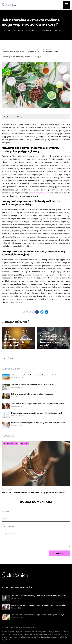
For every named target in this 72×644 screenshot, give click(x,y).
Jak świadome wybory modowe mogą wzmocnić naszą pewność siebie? (39, 605)
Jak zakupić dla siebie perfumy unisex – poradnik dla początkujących (18, 342)
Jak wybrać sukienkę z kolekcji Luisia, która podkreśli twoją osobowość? (39, 596)
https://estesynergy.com (39, 193)
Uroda (55, 52)
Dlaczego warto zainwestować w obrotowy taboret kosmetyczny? (37, 413)
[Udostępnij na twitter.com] (42, 312)
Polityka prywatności (21, 587)
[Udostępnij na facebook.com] (37, 312)
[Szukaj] (5, 358)
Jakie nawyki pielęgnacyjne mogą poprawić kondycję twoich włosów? (38, 404)
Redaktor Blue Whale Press (13, 52)
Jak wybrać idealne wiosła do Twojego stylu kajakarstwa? (34, 375)
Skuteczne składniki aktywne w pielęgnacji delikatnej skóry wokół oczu (39, 423)
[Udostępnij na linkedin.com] (47, 312)
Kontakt (6, 587)
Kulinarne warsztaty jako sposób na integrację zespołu (32, 394)
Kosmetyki (47, 52)
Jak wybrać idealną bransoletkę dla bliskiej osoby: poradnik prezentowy (33, 492)
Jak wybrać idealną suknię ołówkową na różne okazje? (33, 384)
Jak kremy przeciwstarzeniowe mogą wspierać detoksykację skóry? (38, 615)
